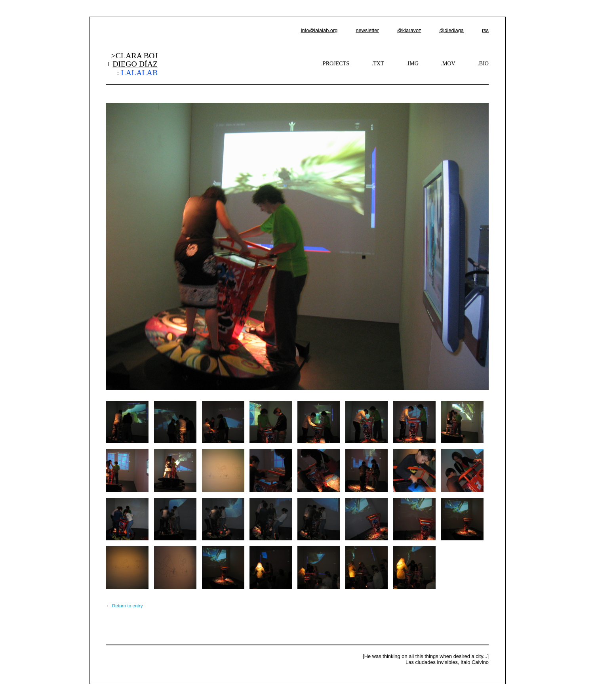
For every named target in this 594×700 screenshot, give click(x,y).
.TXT (378, 63)
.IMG (412, 63)
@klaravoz (409, 30)
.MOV (448, 63)
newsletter (367, 30)
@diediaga (451, 30)
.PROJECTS (335, 63)
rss (485, 30)
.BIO (483, 63)
